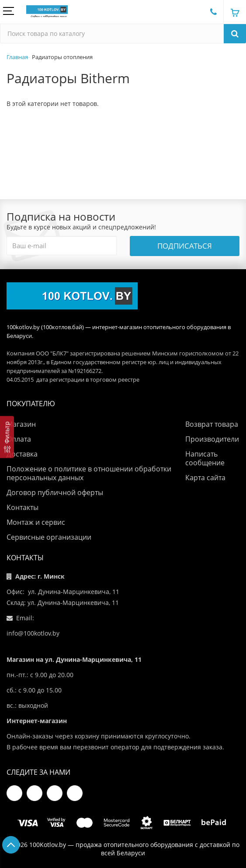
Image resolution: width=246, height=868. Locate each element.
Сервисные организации (49, 537)
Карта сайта (205, 478)
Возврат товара (212, 424)
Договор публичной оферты (55, 492)
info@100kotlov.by (33, 633)
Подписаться (185, 246)
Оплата (19, 439)
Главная (17, 57)
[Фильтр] (7, 437)
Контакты (23, 507)
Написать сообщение (205, 458)
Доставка (22, 454)
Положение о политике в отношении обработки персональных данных (89, 473)
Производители (212, 439)
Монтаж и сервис (36, 522)
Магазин (21, 424)
